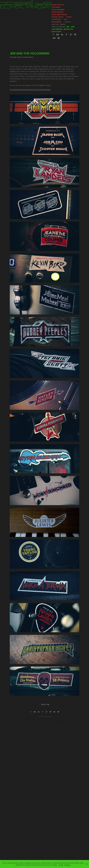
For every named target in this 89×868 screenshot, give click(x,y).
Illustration (56, 19)
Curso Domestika (57, 29)
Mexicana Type (68, 29)
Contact (68, 22)
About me (55, 24)
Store (73, 27)
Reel (68, 27)
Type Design (56, 7)
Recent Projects (58, 5)
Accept (61, 865)
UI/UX (65, 19)
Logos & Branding (58, 10)
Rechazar (67, 865)
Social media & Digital (59, 15)
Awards (62, 24)
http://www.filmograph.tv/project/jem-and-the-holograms (30, 89)
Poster (69, 17)
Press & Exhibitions (58, 27)
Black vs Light (56, 32)
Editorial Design (57, 17)
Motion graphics (58, 12)
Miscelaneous (57, 22)
